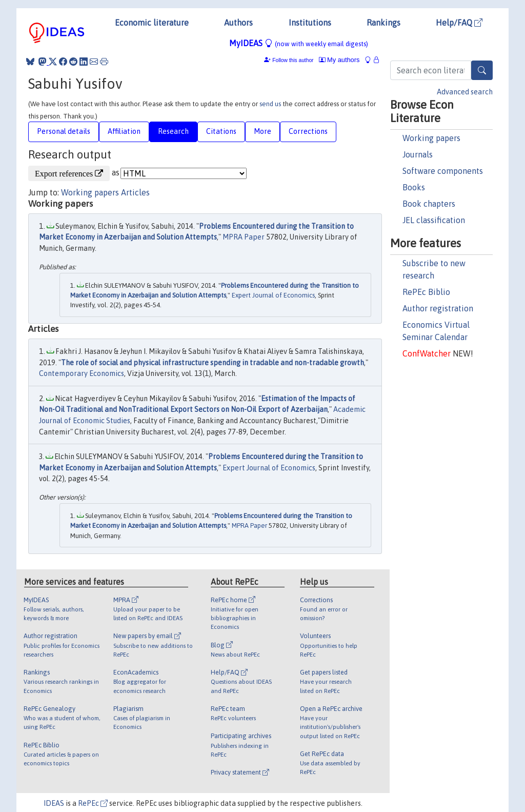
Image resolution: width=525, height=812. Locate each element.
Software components (443, 171)
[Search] (482, 70)
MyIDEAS (299, 43)
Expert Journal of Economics (273, 295)
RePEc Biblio (426, 292)
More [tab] (262, 131)
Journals (418, 154)
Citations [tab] (221, 131)
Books (414, 187)
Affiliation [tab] (124, 131)
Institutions (310, 23)
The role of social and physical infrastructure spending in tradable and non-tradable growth (213, 363)
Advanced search (465, 92)
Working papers (431, 138)
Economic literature (152, 23)
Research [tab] (173, 131)
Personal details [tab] (64, 131)
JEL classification (434, 220)
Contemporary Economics (82, 373)
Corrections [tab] (308, 131)
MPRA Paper (244, 237)
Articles (135, 192)
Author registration (438, 308)
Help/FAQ (459, 23)
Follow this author (293, 60)
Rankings (383, 23)
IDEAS (54, 803)
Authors (238, 23)
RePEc (93, 803)
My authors (339, 60)
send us (270, 104)
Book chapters (429, 204)
